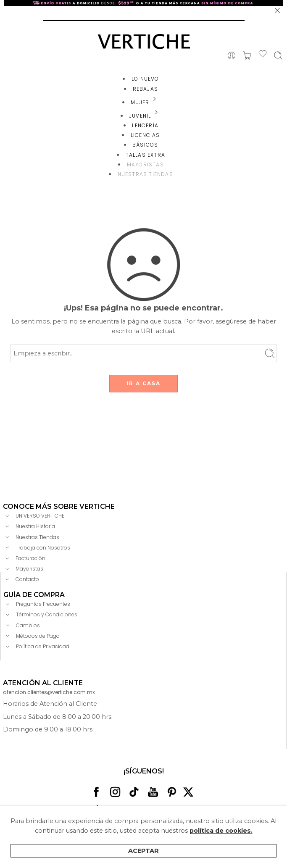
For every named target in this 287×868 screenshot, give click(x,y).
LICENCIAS (145, 135)
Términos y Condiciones (40, 615)
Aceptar (143, 851)
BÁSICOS (145, 145)
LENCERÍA (145, 125)
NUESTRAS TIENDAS (145, 174)
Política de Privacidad (36, 647)
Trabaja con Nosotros (37, 547)
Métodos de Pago (32, 636)
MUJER (145, 102)
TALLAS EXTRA (145, 155)
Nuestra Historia (29, 526)
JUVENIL (145, 116)
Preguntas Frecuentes (37, 604)
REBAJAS (145, 89)
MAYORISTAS (145, 164)
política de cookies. (221, 831)
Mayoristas (23, 569)
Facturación (24, 558)
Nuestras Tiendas (31, 537)
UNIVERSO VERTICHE (34, 516)
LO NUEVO (145, 79)
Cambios (22, 625)
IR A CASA (143, 383)
